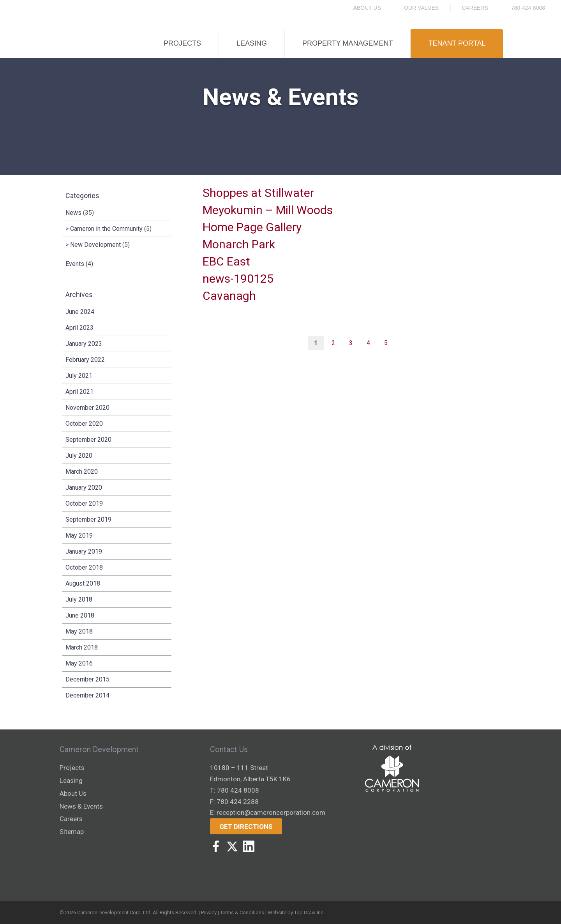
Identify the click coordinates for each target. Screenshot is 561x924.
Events (75, 264)
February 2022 (85, 360)
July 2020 (79, 456)
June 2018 (80, 615)
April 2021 (79, 392)
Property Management (348, 43)
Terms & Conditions (242, 912)
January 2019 (84, 551)
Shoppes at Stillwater (258, 193)
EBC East (226, 261)
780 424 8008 (238, 790)
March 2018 (82, 647)
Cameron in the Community (106, 229)
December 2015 (87, 679)
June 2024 (80, 312)
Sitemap (72, 832)
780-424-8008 (528, 8)
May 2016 (79, 663)
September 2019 (88, 520)
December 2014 (87, 695)
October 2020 (84, 424)
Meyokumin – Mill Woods (268, 210)
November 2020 (87, 408)
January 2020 (84, 488)
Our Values (421, 8)
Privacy (209, 912)
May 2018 (79, 631)
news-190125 (238, 279)
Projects (182, 43)
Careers (475, 8)
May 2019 (79, 535)
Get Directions (246, 827)
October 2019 (84, 504)
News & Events (81, 806)
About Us (367, 8)
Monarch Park (239, 244)
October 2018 (84, 567)
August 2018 (83, 583)
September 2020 (88, 440)
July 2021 (79, 376)
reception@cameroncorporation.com (271, 812)
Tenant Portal (457, 43)
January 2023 (84, 344)
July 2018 (79, 599)
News (73, 213)
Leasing (252, 43)
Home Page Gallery (252, 227)
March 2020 (82, 472)
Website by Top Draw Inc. (296, 912)
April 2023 (79, 328)
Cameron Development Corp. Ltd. (114, 912)
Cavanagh (229, 296)
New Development (95, 245)
